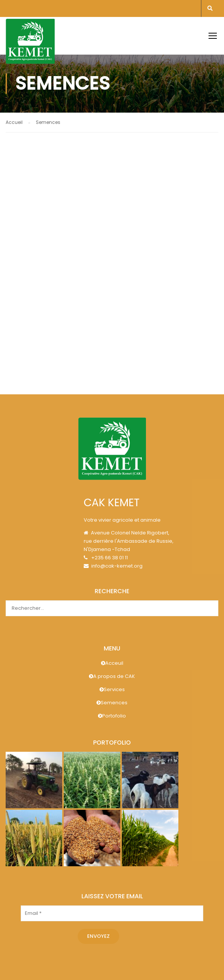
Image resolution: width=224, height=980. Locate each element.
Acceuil (112, 663)
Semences (112, 703)
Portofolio (112, 716)
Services (112, 689)
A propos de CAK (112, 676)
